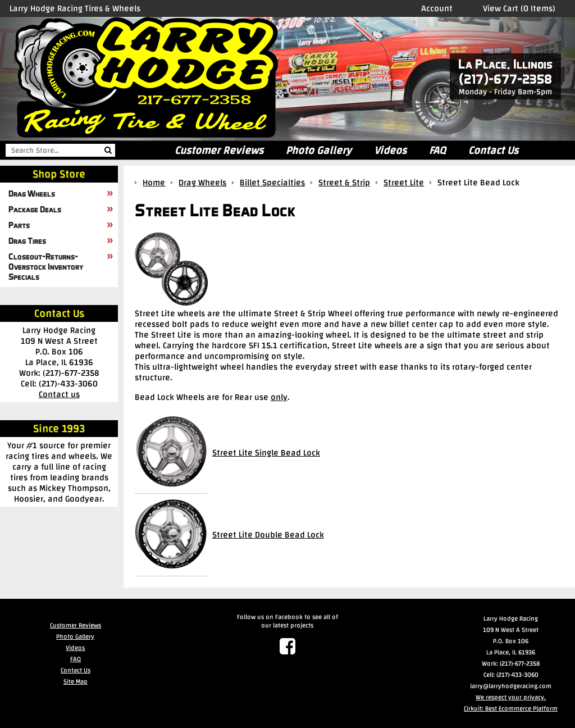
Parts (19, 225)
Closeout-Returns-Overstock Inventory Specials (46, 266)
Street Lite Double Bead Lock (268, 534)
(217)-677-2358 (505, 79)
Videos (390, 150)
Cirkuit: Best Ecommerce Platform (511, 708)
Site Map (76, 681)
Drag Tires (27, 240)
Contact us (59, 394)
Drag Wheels (32, 193)
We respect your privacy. (511, 697)
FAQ (437, 150)
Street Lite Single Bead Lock (266, 452)
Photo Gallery (319, 150)
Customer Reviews (219, 150)
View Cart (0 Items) (519, 8)
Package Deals (35, 209)
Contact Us (493, 150)
